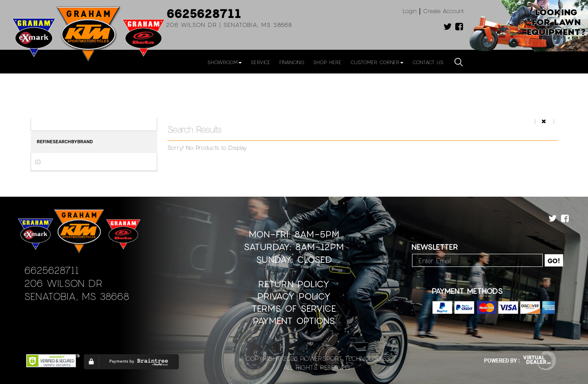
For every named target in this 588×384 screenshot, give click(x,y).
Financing (292, 62)
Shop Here (327, 62)
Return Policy (294, 284)
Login (410, 11)
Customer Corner (377, 62)
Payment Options (294, 321)
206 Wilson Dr (63, 283)
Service (261, 62)
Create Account (443, 11)
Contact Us (428, 62)
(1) (38, 162)
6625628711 (204, 13)
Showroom (225, 62)
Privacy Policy (294, 296)
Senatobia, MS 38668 (77, 296)
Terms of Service (294, 308)
